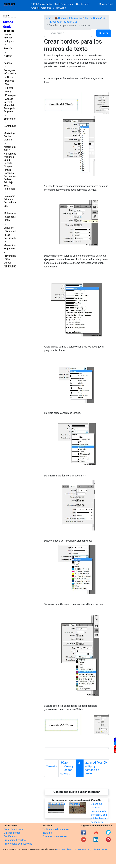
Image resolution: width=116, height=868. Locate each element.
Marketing (9, 133)
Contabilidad (11, 126)
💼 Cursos (60, 18)
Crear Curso (59, 8)
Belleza (8, 179)
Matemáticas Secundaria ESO (11, 217)
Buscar (104, 33)
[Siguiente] (96, 768)
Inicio (6, 16)
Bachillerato (10, 238)
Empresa (9, 111)
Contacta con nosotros (55, 836)
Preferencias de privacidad (18, 844)
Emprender (10, 119)
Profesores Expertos (15, 840)
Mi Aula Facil (106, 4)
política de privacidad (81, 849)
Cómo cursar (68, 4)
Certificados (10, 836)
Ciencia (8, 140)
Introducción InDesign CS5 (63, 22)
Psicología (9, 189)
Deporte (8, 163)
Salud (7, 160)
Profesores (45, 8)
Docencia (9, 173)
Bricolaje (8, 182)
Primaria (8, 199)
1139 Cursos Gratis (42, 4)
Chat (56, 4)
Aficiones (9, 157)
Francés (8, 49)
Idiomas (8, 38)
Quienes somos (12, 833)
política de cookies (99, 849)
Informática (10, 73)
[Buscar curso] (68, 33)
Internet (8, 102)
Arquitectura (10, 266)
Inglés (10, 41)
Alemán (8, 56)
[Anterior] (68, 768)
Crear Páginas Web (10, 81)
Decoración (10, 176)
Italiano (8, 63)
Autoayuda (10, 108)
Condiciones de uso (64, 849)
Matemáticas (11, 147)
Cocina (7, 136)
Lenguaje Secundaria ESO (10, 231)
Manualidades (11, 105)
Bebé (6, 186)
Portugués (9, 70)
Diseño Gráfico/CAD (96, 18)
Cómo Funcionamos (15, 829)
